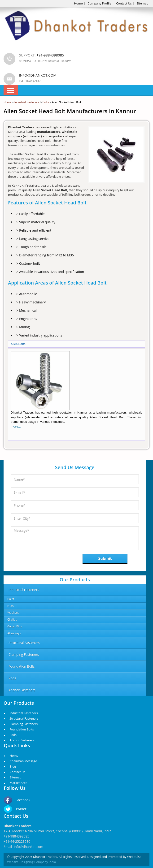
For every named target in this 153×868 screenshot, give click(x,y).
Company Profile (99, 3)
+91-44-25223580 (17, 841)
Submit (105, 558)
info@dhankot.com (38, 75)
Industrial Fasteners (24, 713)
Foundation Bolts (22, 729)
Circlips (12, 620)
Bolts (11, 599)
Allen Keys (14, 633)
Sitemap (142, 3)
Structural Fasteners (24, 718)
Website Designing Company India (31, 862)
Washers (13, 613)
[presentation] (35, 560)
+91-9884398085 (16, 836)
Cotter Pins (15, 626)
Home (78, 3)
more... (16, 426)
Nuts (10, 606)
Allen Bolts (18, 344)
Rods (13, 735)
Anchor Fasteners (22, 740)
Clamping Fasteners (24, 724)
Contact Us (124, 3)
